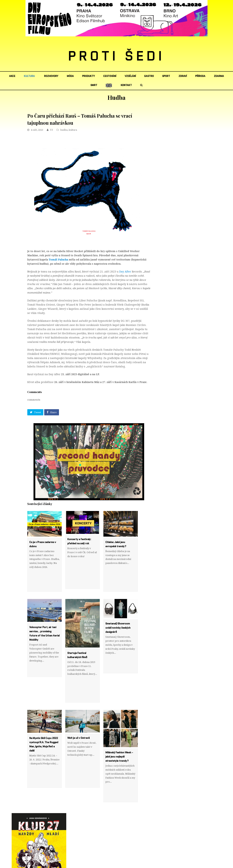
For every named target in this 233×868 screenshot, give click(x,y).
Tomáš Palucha (58, 260)
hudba (64, 130)
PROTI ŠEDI (117, 57)
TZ (51, 130)
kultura (73, 130)
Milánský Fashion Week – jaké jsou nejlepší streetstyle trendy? (119, 732)
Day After (125, 272)
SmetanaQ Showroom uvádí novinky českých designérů (118, 616)
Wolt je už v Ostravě (79, 714)
